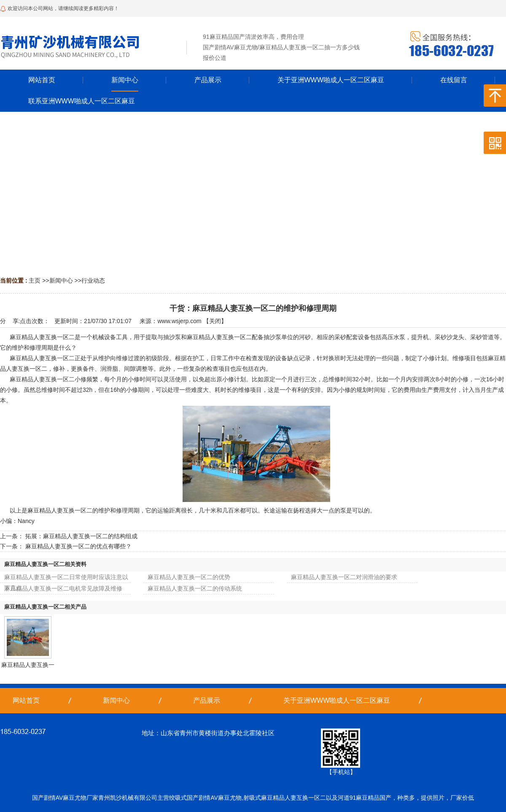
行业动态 (93, 281)
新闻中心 (61, 281)
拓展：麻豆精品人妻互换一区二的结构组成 (81, 536)
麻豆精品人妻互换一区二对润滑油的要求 (344, 577)
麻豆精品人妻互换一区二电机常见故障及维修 (63, 588)
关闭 (215, 321)
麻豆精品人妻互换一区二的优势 (189, 577)
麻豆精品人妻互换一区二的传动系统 (195, 588)
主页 (35, 281)
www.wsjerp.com (179, 321)
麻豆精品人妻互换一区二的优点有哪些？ (78, 546)
